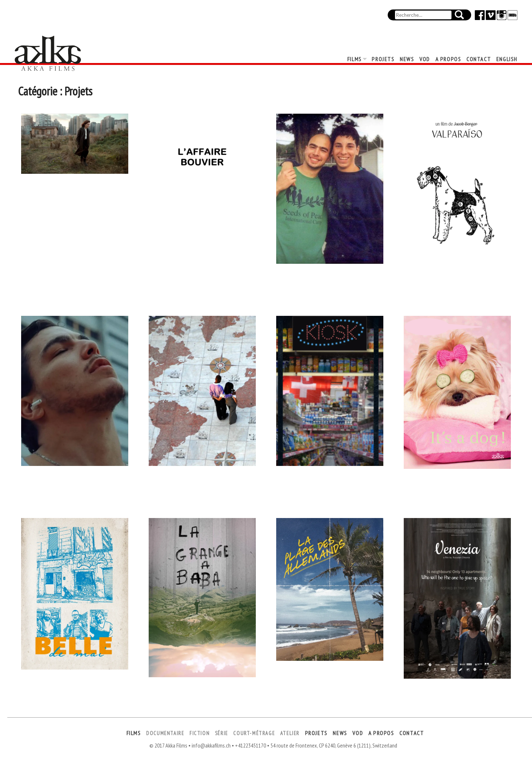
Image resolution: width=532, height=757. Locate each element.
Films (355, 59)
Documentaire (165, 733)
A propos (448, 59)
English (507, 59)
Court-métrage (254, 733)
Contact (479, 59)
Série (222, 733)
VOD (425, 59)
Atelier (290, 733)
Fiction (199, 733)
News (407, 59)
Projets (383, 59)
